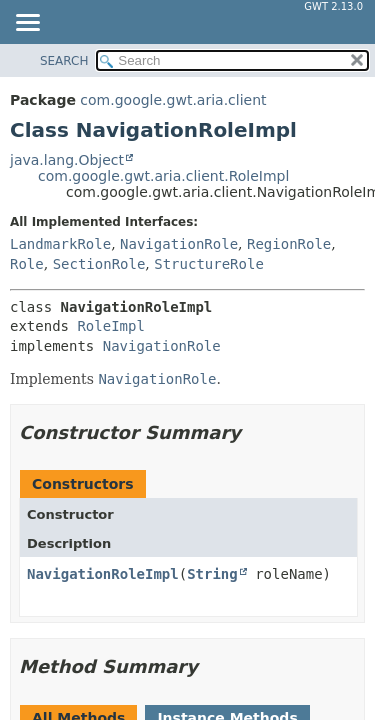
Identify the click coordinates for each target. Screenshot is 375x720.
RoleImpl (110, 326)
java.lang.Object (67, 160)
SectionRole (99, 264)
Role (27, 264)
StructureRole (209, 264)
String (212, 574)
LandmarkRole (60, 244)
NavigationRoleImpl (103, 574)
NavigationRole (179, 244)
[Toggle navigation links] (27, 24)
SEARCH (64, 61)
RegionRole (289, 244)
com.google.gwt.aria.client (173, 100)
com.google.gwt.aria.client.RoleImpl (163, 176)
